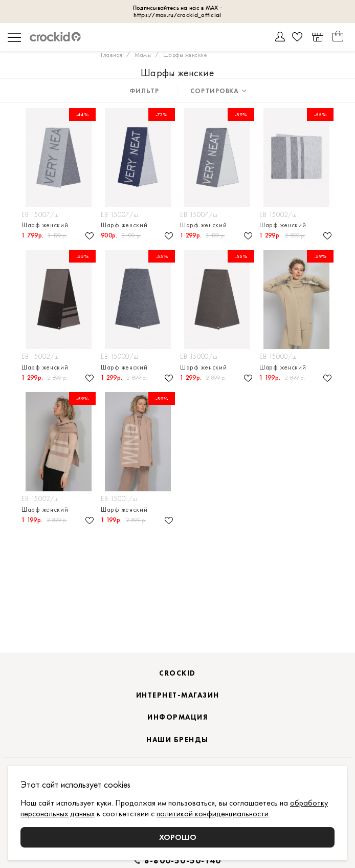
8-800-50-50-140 (183, 861)
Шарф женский (45, 225)
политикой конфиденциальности (213, 813)
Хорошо (178, 837)
